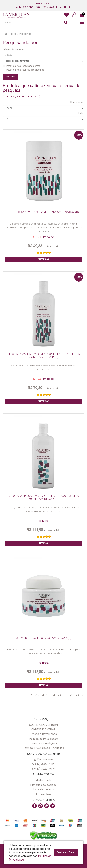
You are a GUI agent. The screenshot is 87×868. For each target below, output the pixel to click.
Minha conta (43, 780)
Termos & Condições (43, 743)
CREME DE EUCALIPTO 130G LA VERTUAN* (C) (44, 638)
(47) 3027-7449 (25, 7)
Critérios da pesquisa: (14, 49)
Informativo (43, 794)
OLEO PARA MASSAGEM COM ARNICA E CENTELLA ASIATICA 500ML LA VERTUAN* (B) (44, 356)
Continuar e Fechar (66, 852)
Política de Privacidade (43, 739)
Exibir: (81, 113)
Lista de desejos (44, 789)
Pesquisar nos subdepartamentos (22, 66)
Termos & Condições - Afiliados (43, 748)
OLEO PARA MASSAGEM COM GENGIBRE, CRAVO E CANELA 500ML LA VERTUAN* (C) (43, 497)
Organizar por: (77, 102)
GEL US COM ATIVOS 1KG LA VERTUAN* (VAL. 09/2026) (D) (44, 212)
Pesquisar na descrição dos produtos (23, 70)
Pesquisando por (21, 34)
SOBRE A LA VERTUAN (44, 725)
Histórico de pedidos (44, 785)
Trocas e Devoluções (43, 734)
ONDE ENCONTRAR (43, 729)
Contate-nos (43, 759)
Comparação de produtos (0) (21, 96)
